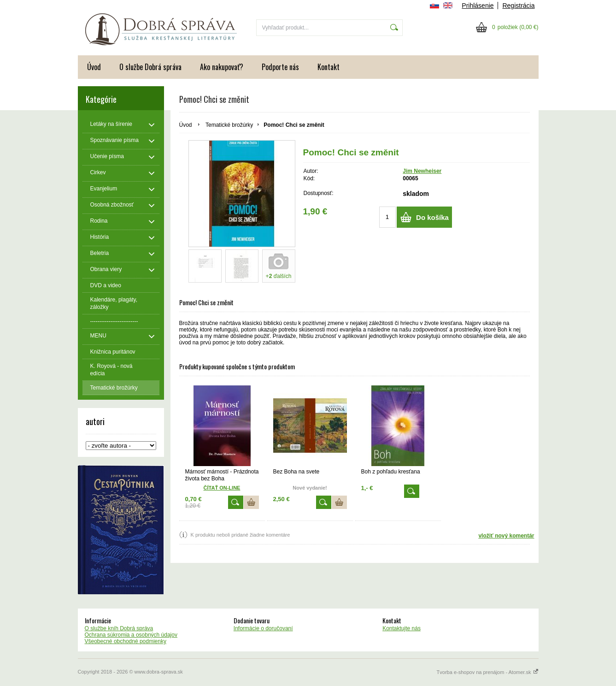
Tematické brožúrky (229, 125)
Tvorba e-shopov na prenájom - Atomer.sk (488, 672)
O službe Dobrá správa (150, 67)
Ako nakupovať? (222, 67)
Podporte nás (280, 67)
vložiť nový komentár (506, 536)
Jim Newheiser (422, 171)
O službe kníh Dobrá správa (119, 628)
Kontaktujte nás (402, 628)
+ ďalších (279, 276)
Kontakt (329, 67)
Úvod (94, 67)
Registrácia (518, 6)
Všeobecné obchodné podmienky (126, 641)
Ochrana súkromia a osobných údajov (131, 635)
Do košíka (432, 217)
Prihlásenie (478, 6)
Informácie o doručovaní (263, 628)
